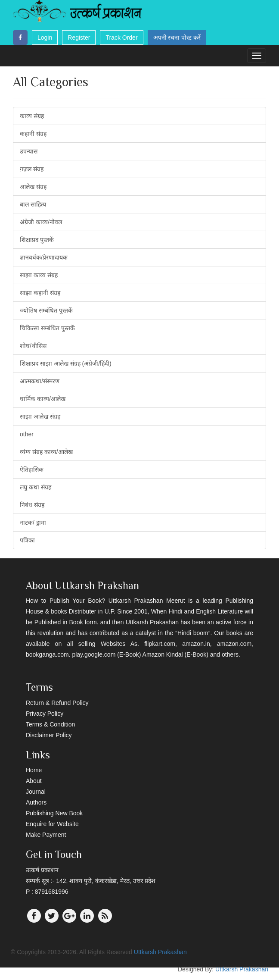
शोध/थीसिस (33, 346)
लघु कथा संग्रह (36, 487)
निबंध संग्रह (32, 505)
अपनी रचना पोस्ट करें (177, 38)
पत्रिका (27, 540)
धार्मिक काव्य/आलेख (43, 399)
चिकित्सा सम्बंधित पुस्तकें (47, 328)
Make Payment (46, 835)
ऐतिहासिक (32, 470)
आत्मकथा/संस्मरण (40, 381)
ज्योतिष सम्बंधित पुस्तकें (46, 310)
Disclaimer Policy (49, 735)
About (34, 781)
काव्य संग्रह (32, 116)
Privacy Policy (45, 714)
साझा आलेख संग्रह (40, 416)
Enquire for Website (52, 824)
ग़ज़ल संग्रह (32, 169)
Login (45, 38)
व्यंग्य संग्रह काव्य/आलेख (46, 452)
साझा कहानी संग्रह (40, 293)
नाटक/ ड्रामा (33, 523)
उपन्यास (29, 151)
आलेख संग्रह (33, 187)
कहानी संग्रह (33, 134)
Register (79, 38)
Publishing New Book (54, 813)
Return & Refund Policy (57, 703)
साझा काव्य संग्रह (39, 275)
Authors (36, 802)
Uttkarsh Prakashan (160, 952)
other (27, 434)
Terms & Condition (50, 724)
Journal (36, 792)
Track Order (121, 38)
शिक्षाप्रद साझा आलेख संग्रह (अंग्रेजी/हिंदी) (66, 363)
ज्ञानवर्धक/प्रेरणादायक (44, 257)
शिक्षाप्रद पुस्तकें (37, 240)
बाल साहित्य (33, 204)
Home (34, 770)
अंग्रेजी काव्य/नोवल (41, 222)
